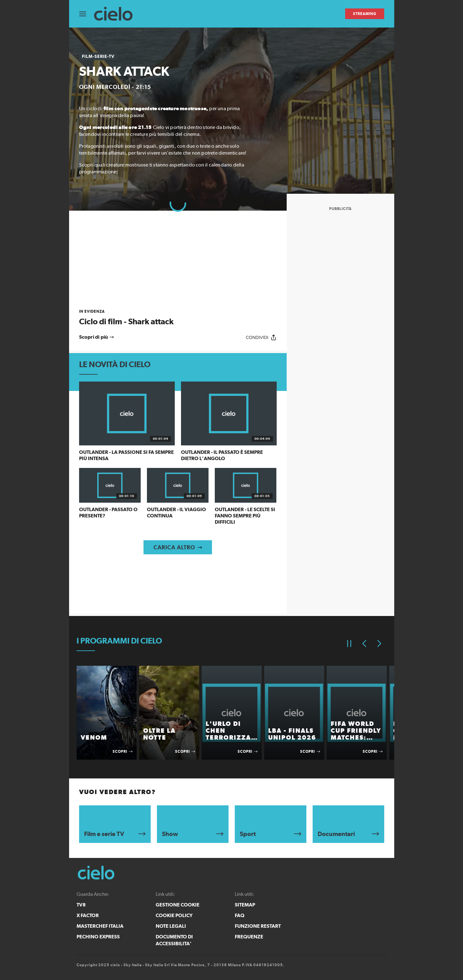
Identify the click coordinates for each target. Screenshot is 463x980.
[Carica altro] (178, 547)
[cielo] (116, 14)
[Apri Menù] (87, 14)
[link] (178, 318)
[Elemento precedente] (364, 644)
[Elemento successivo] (379, 644)
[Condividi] (261, 337)
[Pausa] (349, 644)
